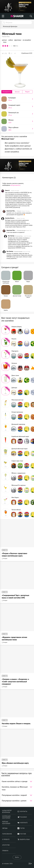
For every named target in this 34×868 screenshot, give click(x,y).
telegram (22, 817)
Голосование (7, 834)
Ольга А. (7, 190)
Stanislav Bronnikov (10, 218)
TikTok (21, 828)
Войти (17, 857)
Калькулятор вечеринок (7, 811)
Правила (5, 851)
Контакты (22, 811)
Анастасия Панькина (11, 211)
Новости (5, 550)
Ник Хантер (11, 236)
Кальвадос (20, 99)
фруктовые (18, 40)
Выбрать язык (24, 839)
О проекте (6, 839)
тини (5, 42)
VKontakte (23, 823)
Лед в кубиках (20, 129)
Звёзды (5, 828)
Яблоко (20, 121)
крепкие (4, 40)
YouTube (22, 834)
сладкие (11, 40)
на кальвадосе (27, 40)
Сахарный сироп (20, 106)
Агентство (6, 845)
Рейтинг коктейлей (6, 823)
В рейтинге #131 (27, 53)
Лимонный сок (20, 114)
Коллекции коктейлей (6, 817)
